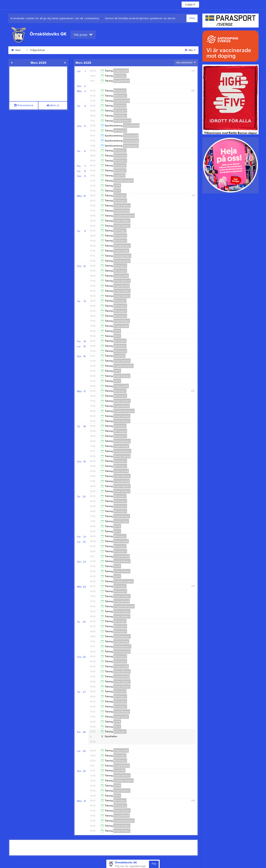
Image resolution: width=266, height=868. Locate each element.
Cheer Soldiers (122, 221)
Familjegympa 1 (122, 246)
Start (16, 50)
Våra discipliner (62, 50)
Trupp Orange (131, 141)
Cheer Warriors (122, 281)
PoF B (117, 186)
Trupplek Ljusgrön (123, 181)
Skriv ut (53, 105)
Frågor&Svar (36, 50)
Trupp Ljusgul (131, 146)
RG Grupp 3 (120, 116)
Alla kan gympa (122, 261)
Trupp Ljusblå (121, 71)
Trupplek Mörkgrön (124, 216)
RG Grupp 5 (120, 131)
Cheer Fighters (122, 206)
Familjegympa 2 (122, 121)
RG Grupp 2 (120, 96)
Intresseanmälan (90, 50)
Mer (190, 50)
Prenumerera (24, 105)
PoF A (117, 191)
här (102, 18)
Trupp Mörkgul (122, 321)
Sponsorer (147, 50)
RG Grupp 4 (120, 111)
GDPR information (120, 50)
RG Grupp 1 (120, 76)
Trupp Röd (119, 176)
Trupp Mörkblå (122, 81)
